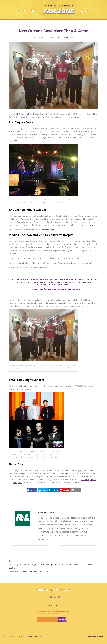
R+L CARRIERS (66, 37)
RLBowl (89, 564)
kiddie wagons (15, 564)
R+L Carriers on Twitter (51, 597)
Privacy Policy (40, 636)
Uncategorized (26, 571)
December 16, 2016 (70, 289)
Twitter (93, 480)
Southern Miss (15, 568)
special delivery (26, 216)
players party (79, 564)
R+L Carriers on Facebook (47, 597)
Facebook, (85, 480)
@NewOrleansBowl (43, 282)
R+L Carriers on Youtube (55, 597)
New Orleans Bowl (64, 564)
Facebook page (47, 230)
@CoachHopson (41, 280)
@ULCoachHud (62, 280)
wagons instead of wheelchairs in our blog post (75, 225)
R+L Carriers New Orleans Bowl (31, 114)
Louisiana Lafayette (30, 564)
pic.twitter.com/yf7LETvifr (53, 285)
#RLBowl (86, 282)
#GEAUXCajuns (63, 282)
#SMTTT (76, 282)
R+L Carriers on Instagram (59, 597)
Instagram (17, 483)
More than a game (48, 564)
